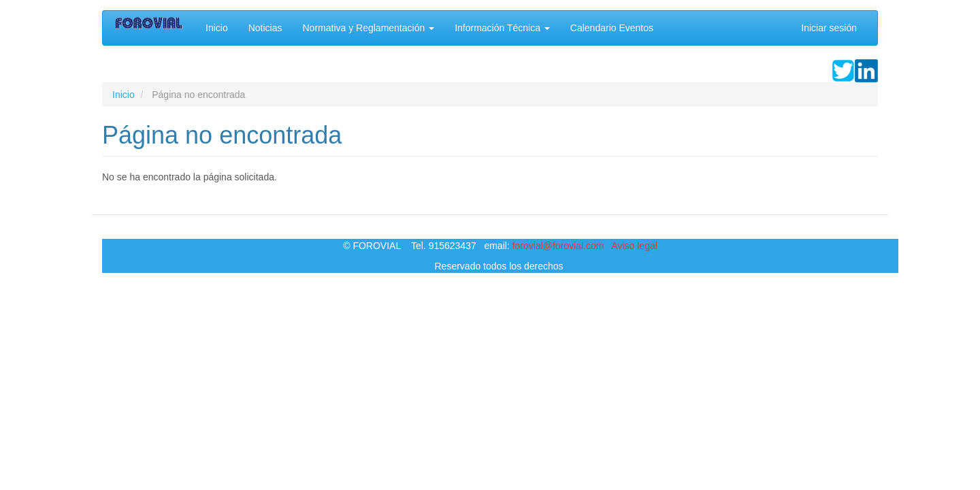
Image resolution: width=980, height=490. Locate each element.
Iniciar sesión (829, 28)
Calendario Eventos (612, 28)
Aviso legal (634, 246)
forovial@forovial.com (558, 246)
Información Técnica (502, 28)
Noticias (265, 28)
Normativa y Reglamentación (368, 28)
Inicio (217, 28)
